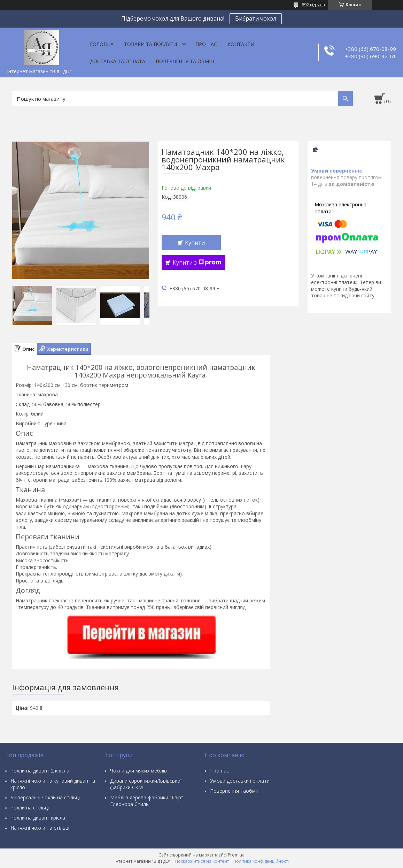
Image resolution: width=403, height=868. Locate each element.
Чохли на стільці (30, 808)
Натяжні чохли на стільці (40, 828)
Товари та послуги (150, 44)
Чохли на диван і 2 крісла (40, 771)
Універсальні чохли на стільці (45, 797)
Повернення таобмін (235, 791)
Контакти (241, 44)
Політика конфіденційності (261, 861)
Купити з (197, 262)
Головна (102, 44)
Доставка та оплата (118, 61)
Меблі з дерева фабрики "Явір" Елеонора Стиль (147, 801)
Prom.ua (236, 855)
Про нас (206, 44)
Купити (195, 243)
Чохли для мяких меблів (138, 771)
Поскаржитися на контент (202, 861)
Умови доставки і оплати (240, 781)
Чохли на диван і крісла (38, 818)
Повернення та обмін (185, 61)
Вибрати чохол (256, 18)
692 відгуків (313, 5)
